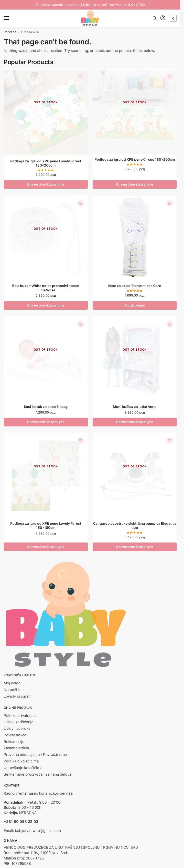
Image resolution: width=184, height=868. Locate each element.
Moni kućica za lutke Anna (135, 407)
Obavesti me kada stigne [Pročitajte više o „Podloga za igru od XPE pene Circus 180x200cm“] (135, 184)
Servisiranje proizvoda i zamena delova (38, 775)
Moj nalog (12, 683)
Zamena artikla (16, 749)
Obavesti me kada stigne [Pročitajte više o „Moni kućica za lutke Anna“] (135, 422)
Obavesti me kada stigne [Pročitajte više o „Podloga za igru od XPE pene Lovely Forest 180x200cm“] (46, 184)
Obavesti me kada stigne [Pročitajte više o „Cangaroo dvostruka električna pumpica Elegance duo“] (135, 547)
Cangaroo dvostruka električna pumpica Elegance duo (135, 526)
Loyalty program (18, 697)
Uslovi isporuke (17, 729)
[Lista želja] (80, 77)
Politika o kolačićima (21, 761)
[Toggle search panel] (155, 18)
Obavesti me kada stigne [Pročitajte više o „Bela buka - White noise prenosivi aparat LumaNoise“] (46, 305)
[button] (173, 18)
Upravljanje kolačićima (23, 768)
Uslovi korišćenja (18, 722)
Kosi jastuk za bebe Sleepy (46, 407)
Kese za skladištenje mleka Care (135, 286)
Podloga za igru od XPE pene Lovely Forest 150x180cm (46, 526)
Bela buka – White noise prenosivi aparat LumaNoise (46, 288)
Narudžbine (14, 690)
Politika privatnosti (20, 716)
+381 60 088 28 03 (21, 822)
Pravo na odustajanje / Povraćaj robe (35, 755)
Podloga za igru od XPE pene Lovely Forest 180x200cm (46, 163)
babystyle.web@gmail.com (38, 831)
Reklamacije (14, 742)
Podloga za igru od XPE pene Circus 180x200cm (135, 159)
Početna (10, 32)
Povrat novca (15, 735)
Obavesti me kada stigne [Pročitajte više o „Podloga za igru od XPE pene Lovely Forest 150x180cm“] (46, 547)
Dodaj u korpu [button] (135, 305)
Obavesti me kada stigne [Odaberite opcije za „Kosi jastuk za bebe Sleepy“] (46, 422)
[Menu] (11, 18)
